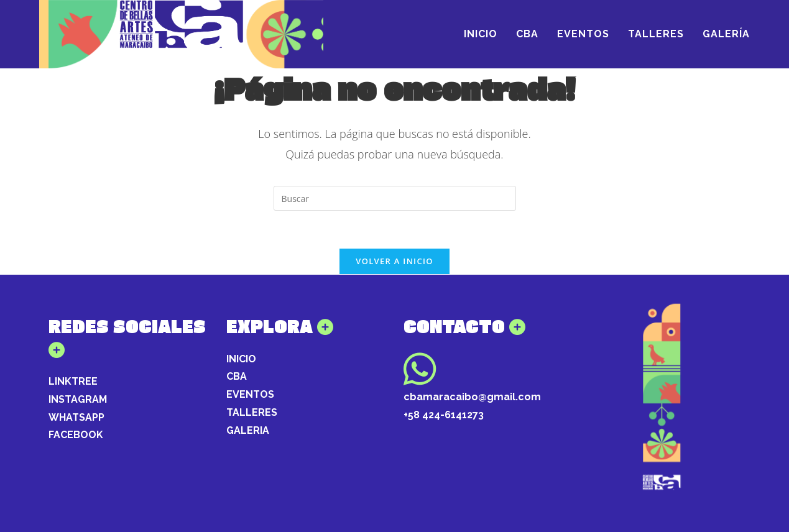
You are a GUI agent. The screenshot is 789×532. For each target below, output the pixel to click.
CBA (237, 376)
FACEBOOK (76, 435)
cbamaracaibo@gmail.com (472, 397)
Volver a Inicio (394, 261)
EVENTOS (250, 394)
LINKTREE (73, 381)
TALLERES (252, 412)
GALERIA (248, 430)
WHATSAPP (76, 417)
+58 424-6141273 (444, 415)
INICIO (241, 359)
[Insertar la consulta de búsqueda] (395, 198)
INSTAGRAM (78, 399)
